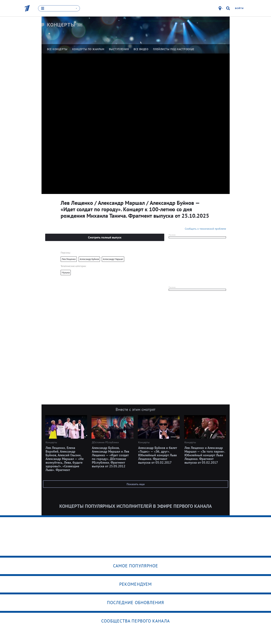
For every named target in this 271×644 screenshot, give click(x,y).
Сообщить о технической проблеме (205, 229)
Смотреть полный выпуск (105, 237)
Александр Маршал (113, 259)
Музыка (66, 273)
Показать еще (136, 484)
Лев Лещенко (69, 259)
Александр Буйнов (89, 259)
